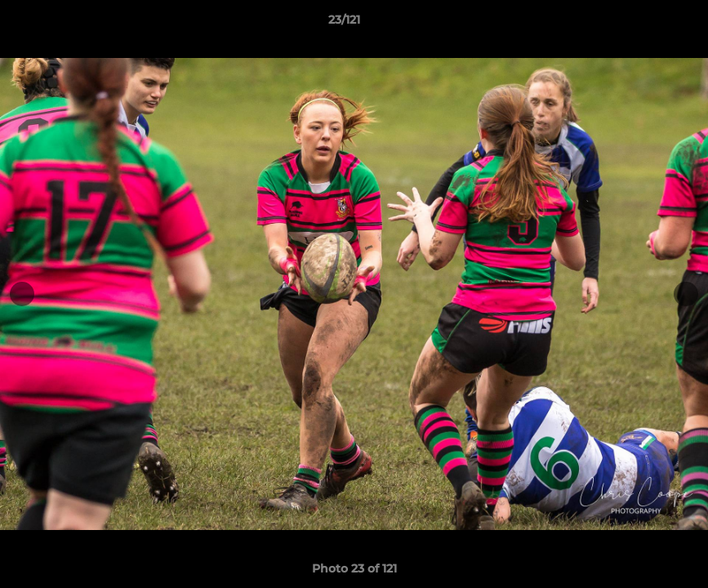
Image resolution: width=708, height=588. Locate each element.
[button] (639, 24)
